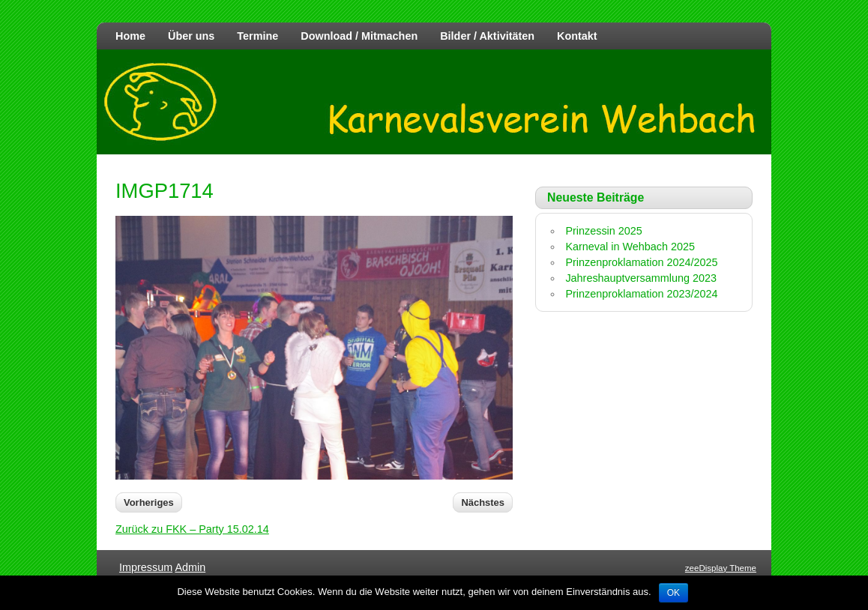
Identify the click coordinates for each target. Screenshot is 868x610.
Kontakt (577, 36)
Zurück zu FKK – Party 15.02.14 (192, 529)
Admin (190, 567)
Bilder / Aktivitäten (487, 36)
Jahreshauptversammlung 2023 (641, 278)
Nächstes (483, 502)
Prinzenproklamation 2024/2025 (641, 262)
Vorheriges (149, 502)
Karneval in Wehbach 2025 (630, 247)
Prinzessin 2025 (603, 231)
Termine (257, 36)
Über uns (191, 36)
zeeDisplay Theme (721, 568)
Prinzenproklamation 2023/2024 (641, 294)
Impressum (146, 567)
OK (673, 593)
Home (130, 36)
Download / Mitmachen (359, 36)
